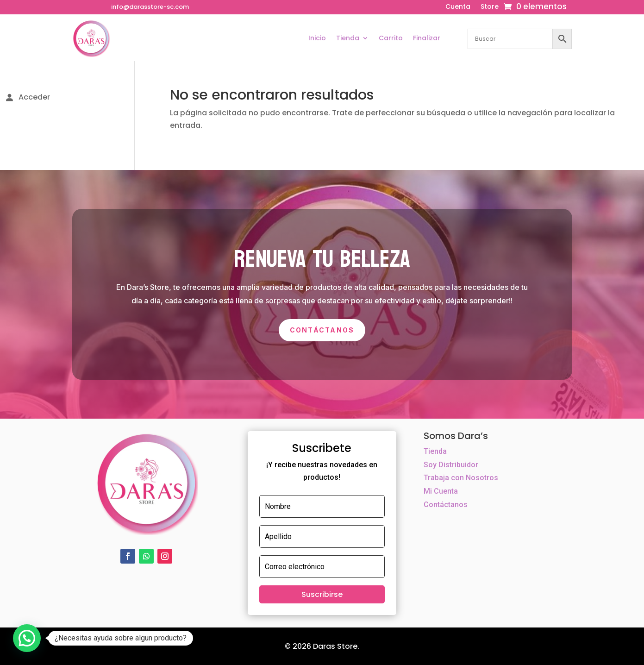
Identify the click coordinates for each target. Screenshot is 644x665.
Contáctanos (322, 330)
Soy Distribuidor (451, 465)
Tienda (348, 38)
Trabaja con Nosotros (461, 478)
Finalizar (427, 38)
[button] (27, 638)
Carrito (391, 38)
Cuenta (458, 7)
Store (490, 7)
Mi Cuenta (441, 491)
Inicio (317, 38)
